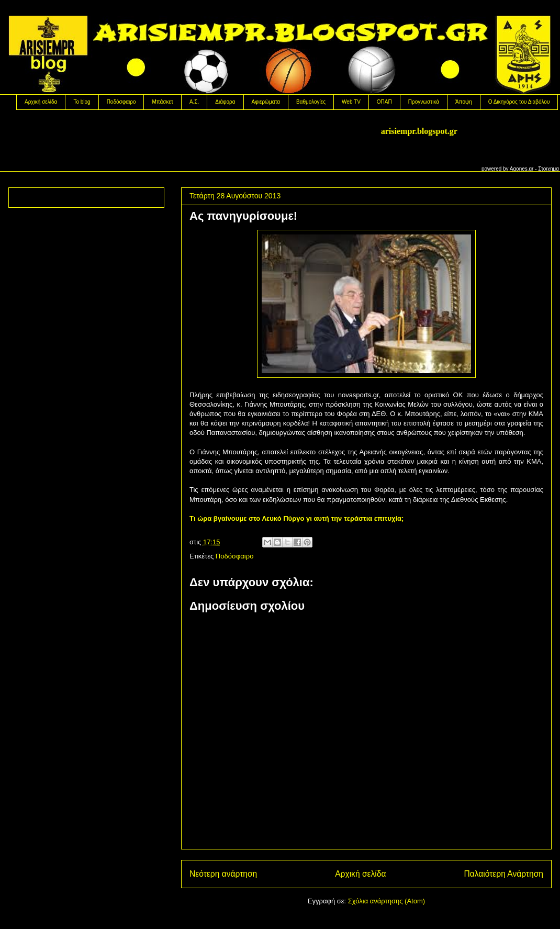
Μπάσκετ (162, 102)
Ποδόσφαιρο (121, 102)
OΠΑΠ (384, 102)
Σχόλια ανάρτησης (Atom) (387, 901)
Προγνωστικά (424, 102)
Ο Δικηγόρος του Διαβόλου (519, 102)
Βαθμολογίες (311, 102)
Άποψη (464, 102)
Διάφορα (225, 102)
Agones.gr (522, 169)
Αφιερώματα (266, 102)
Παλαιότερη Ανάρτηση (503, 874)
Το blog (82, 102)
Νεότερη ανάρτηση (223, 874)
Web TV (351, 102)
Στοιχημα (548, 169)
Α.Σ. (194, 102)
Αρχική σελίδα (41, 102)
